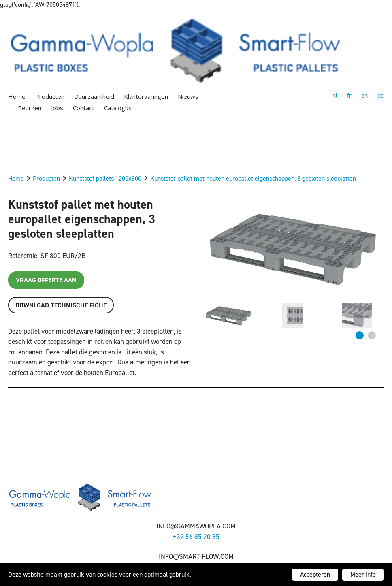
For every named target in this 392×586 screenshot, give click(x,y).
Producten (50, 96)
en (364, 95)
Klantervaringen (146, 96)
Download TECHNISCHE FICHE (61, 305)
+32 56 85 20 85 (196, 537)
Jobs (57, 108)
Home (17, 96)
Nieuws (188, 96)
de (381, 95)
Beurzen (30, 108)
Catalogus (118, 108)
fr (349, 95)
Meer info (363, 574)
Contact (84, 108)
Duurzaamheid (94, 96)
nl (335, 95)
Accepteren (315, 574)
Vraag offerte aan (46, 280)
